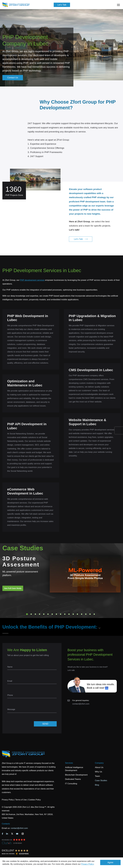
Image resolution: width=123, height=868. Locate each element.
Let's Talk (62, 5)
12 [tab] (73, 614)
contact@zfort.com (81, 704)
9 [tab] (61, 614)
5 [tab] (44, 614)
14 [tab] (82, 614)
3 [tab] (35, 614)
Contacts (6, 824)
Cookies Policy (35, 800)
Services (69, 763)
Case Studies (101, 780)
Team (97, 776)
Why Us (98, 772)
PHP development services (32, 280)
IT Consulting (71, 784)
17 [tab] (94, 614)
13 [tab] (77, 614)
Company (99, 763)
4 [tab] (40, 614)
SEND (45, 724)
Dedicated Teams (73, 779)
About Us (99, 767)
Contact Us (13, 78)
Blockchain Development (76, 775)
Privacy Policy (88, 864)
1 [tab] (27, 614)
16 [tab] (90, 614)
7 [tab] (52, 614)
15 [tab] (86, 614)
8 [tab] (56, 614)
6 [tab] (48, 614)
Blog (97, 785)
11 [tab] (69, 614)
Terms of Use (21, 800)
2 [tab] (31, 614)
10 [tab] (65, 614)
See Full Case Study (13, 588)
